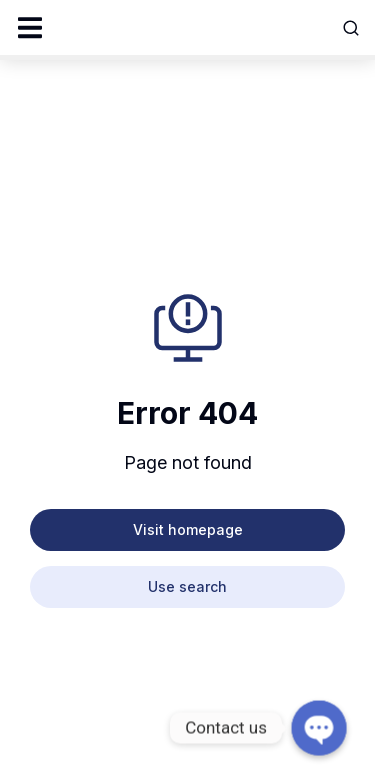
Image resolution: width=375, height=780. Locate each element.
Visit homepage (188, 529)
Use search (187, 586)
